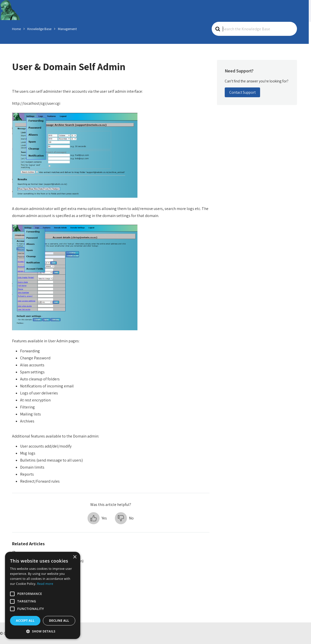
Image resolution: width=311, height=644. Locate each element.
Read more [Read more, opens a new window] (45, 584)
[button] (97, 518)
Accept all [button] (25, 621)
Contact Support (242, 92)
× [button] (75, 557)
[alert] (43, 595)
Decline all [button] (59, 621)
